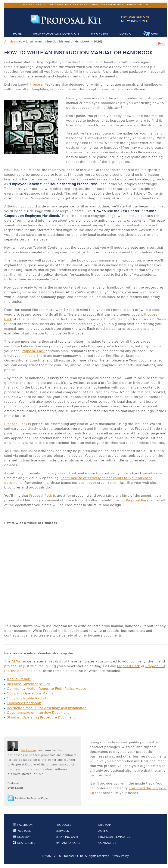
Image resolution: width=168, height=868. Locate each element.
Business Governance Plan (29, 684)
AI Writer (19, 661)
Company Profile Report (27, 698)
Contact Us (107, 843)
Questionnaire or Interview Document (38, 713)
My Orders (99, 33)
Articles (10, 41)
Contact (126, 33)
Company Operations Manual (31, 693)
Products (63, 825)
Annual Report (19, 679)
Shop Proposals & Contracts (56, 33)
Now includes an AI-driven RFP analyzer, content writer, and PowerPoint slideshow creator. (86, 4)
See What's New (135, 21)
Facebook (23, 825)
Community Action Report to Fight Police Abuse (47, 689)
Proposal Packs (42, 84)
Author (104, 831)
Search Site (24, 843)
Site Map (105, 825)
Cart (151, 34)
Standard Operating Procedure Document (41, 717)
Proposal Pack (33, 351)
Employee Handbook (24, 703)
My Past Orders (68, 843)
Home (17, 33)
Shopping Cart (67, 837)
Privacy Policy (120, 856)
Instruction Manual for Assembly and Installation (47, 708)
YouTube (22, 831)
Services (62, 831)
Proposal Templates (114, 837)
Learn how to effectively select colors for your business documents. (78, 480)
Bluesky (21, 837)
